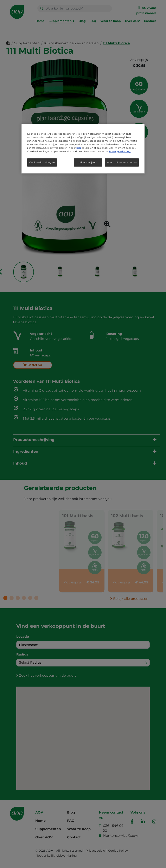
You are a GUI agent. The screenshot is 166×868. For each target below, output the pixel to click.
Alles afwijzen (88, 162)
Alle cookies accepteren (122, 162)
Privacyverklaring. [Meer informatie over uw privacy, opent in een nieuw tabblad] (120, 151)
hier (79, 148)
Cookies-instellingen (42, 162)
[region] (83, 149)
